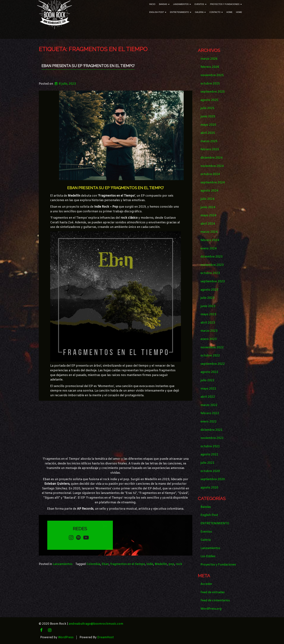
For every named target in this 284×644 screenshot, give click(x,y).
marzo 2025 (209, 141)
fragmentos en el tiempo (128, 564)
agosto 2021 (209, 455)
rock (179, 564)
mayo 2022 (208, 389)
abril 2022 (208, 397)
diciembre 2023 (212, 257)
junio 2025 (208, 117)
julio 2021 (207, 463)
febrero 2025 (210, 149)
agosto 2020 (209, 488)
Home (229, 12)
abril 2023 (208, 323)
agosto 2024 (209, 191)
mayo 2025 (208, 125)
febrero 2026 (210, 67)
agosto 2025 (209, 100)
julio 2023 (207, 298)
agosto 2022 (209, 372)
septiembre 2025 (213, 92)
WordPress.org (211, 609)
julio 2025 (207, 108)
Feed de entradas (213, 592)
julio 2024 (207, 199)
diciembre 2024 (212, 158)
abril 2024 (208, 224)
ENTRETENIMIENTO (181, 12)
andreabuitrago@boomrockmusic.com (96, 624)
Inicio (152, 4)
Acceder (206, 584)
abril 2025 (208, 133)
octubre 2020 (210, 471)
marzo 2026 (209, 59)
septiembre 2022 (213, 364)
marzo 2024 (209, 232)
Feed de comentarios (215, 601)
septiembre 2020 (213, 479)
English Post (158, 12)
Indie (150, 564)
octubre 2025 (210, 84)
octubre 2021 (210, 446)
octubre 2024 (210, 174)
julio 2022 (207, 380)
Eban (105, 564)
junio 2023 (208, 306)
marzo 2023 (209, 331)
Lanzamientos (182, 4)
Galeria (200, 12)
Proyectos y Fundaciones (226, 4)
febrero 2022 (210, 413)
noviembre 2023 (212, 265)
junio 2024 (208, 207)
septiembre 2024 (213, 183)
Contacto (216, 12)
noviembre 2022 (212, 347)
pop (171, 564)
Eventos (200, 4)
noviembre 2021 (212, 438)
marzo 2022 (209, 405)
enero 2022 (209, 422)
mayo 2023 (208, 314)
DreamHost (106, 637)
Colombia (93, 564)
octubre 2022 (210, 356)
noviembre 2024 (212, 166)
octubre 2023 (210, 273)
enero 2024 (209, 249)
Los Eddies (208, 556)
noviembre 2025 (212, 75)
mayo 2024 (208, 215)
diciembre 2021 (212, 430)
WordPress (66, 637)
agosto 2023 (209, 290)
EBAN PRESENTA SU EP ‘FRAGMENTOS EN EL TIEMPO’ (88, 66)
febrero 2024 (210, 240)
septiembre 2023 (213, 281)
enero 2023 (209, 339)
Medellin (161, 564)
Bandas (164, 4)
